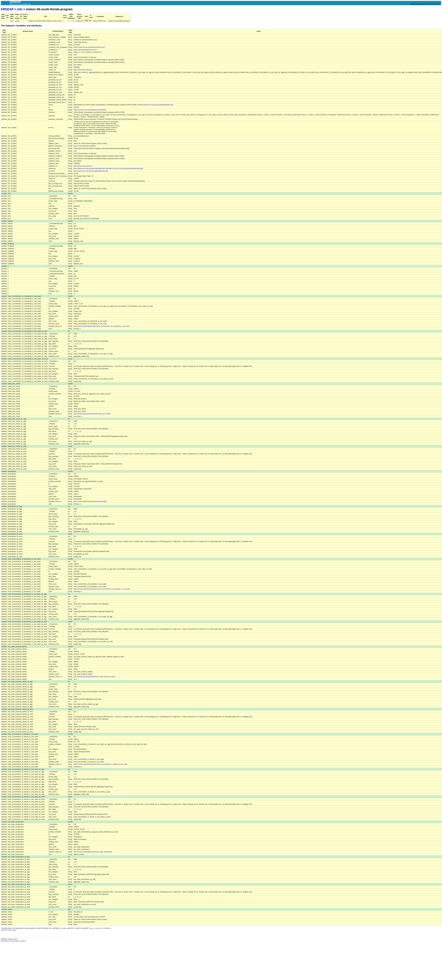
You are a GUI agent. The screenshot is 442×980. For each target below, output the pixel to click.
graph (17, 21)
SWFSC (434, 4)
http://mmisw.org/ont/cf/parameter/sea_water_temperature (93, 852)
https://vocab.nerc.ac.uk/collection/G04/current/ (89, 47)
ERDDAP (7, 9)
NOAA (424, 4)
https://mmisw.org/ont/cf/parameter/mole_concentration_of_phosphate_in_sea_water (102, 589)
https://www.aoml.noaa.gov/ (83, 70)
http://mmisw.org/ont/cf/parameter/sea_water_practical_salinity (94, 677)
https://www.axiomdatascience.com (85, 50)
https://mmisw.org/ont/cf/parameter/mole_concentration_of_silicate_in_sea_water (100, 764)
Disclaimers (5, 941)
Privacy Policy (15, 941)
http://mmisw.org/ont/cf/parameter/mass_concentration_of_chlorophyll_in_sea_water (102, 326)
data (12, 21)
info (20, 9)
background (80, 21)
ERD (438, 4)
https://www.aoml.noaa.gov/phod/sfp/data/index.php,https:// (93, 168)
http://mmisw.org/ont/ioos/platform (85, 146)
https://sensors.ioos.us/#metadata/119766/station (90, 110)
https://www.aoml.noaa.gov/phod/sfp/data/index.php (156, 105)
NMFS (428, 4)
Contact (23, 941)
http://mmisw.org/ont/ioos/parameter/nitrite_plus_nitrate (92, 414)
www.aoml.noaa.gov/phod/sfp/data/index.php (128, 168)
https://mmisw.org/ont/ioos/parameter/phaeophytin (90, 501)
